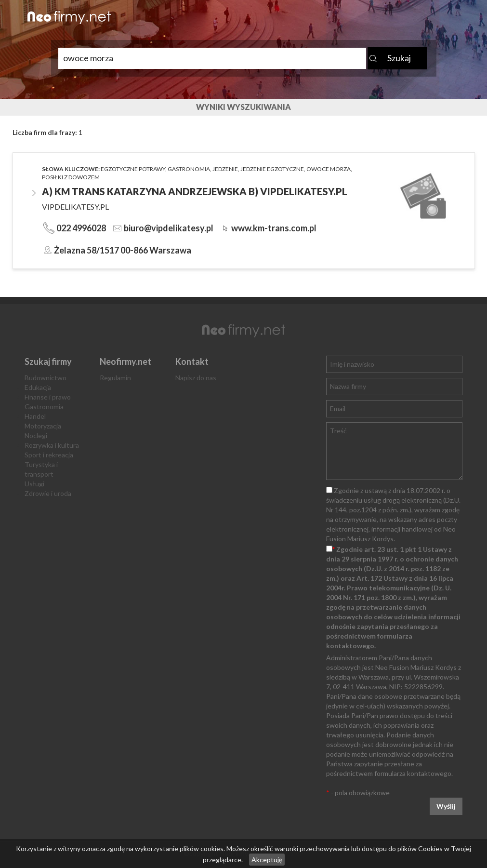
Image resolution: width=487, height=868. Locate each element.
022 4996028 (81, 228)
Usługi (34, 484)
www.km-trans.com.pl (274, 228)
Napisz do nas (196, 378)
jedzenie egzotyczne (272, 169)
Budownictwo (46, 378)
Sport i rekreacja (49, 455)
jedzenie (225, 169)
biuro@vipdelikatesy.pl (169, 228)
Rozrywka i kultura (52, 445)
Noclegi (36, 435)
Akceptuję (267, 860)
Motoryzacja (43, 426)
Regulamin (115, 378)
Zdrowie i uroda (48, 493)
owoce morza (329, 169)
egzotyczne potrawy (133, 169)
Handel (35, 416)
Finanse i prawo (48, 397)
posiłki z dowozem (71, 177)
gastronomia (189, 169)
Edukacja (38, 387)
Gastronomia (44, 407)
